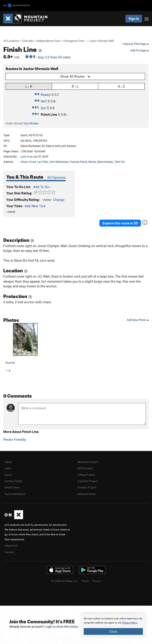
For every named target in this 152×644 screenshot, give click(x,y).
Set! (44, 101)
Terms (85, 581)
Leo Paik (43, 162)
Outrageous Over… (75, 41)
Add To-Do (41, 187)
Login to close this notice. (62, 627)
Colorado (28, 41)
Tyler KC (120, 162)
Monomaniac (105, 162)
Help (8, 468)
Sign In (134, 19)
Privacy (97, 581)
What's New (12, 487)
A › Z (121, 86)
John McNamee (59, 162)
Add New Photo (138, 320)
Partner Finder (13, 481)
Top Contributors (15, 494)
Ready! (46, 95)
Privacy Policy (130, 623)
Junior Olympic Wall (102, 41)
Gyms (8, 475)
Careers (10, 552)
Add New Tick (35, 206)
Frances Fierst (78, 162)
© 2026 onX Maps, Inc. (65, 581)
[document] (113, 626)
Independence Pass (48, 41)
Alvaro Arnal (28, 162)
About (8, 462)
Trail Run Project (88, 481)
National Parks (87, 494)
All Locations (11, 41)
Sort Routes (31, 123)
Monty (92, 162)
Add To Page (139, 50)
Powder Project (87, 487)
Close (113, 631)
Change (59, 200)
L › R (29, 86)
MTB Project (85, 468)
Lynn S (25, 156)
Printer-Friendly (15, 439)
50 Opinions (57, 177)
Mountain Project (88, 462)
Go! (43, 108)
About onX (11, 546)
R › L (75, 86)
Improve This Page (136, 44)
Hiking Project (86, 475)
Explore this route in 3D (120, 223)
